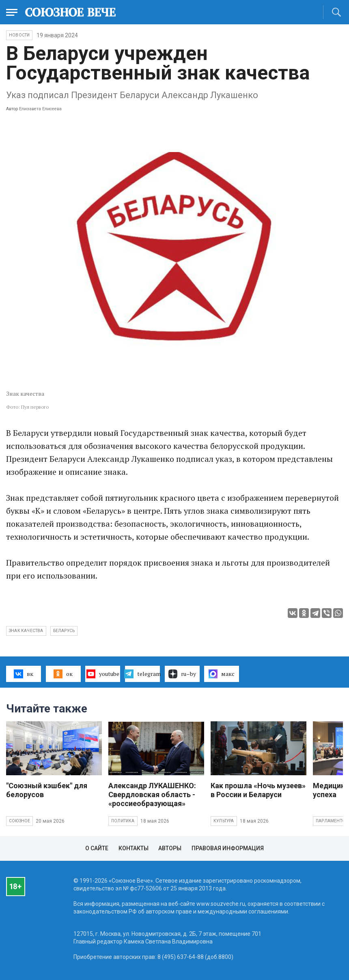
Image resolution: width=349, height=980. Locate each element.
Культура (224, 821)
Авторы (170, 848)
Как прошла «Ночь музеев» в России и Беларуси (258, 790)
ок (63, 674)
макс (222, 674)
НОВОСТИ (19, 35)
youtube (103, 674)
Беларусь (64, 631)
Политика (123, 821)
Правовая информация (228, 848)
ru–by (182, 674)
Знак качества (26, 631)
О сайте (97, 848)
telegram (142, 674)
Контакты (134, 848)
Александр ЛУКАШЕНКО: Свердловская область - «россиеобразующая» (152, 795)
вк (23, 674)
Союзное (19, 821)
